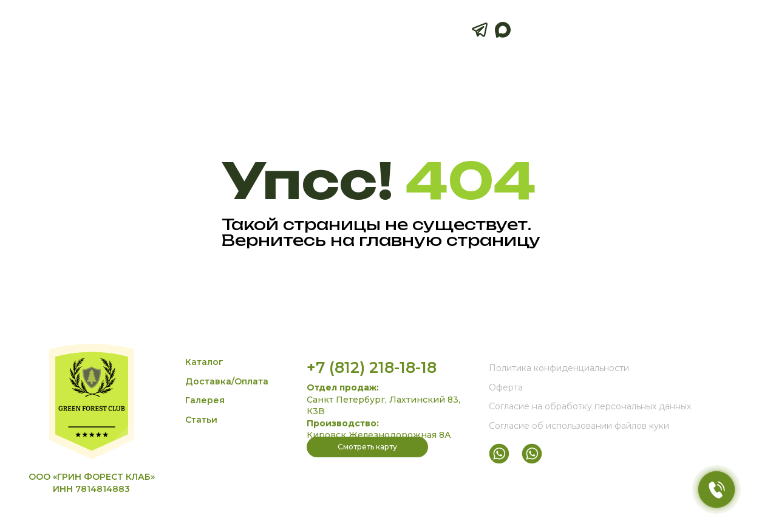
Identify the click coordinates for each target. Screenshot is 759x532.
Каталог (204, 362)
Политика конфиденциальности (559, 368)
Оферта (506, 387)
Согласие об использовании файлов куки (579, 426)
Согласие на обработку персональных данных (590, 406)
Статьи (201, 420)
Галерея (205, 400)
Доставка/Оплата (227, 381)
